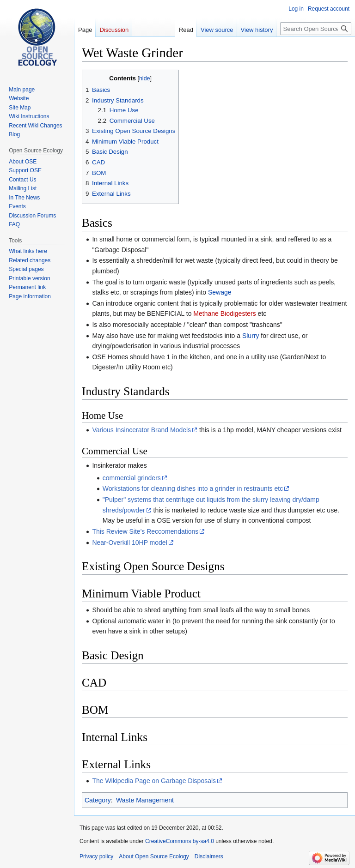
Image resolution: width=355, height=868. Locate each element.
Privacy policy (96, 856)
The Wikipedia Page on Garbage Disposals (154, 781)
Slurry (251, 336)
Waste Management (145, 800)
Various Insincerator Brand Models (141, 430)
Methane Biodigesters (224, 313)
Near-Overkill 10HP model (129, 542)
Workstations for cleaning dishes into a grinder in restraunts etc (193, 488)
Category (98, 800)
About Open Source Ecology (154, 856)
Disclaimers (209, 856)
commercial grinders (132, 478)
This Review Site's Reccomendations (145, 531)
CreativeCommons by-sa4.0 (180, 841)
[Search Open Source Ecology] (316, 29)
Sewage (220, 292)
